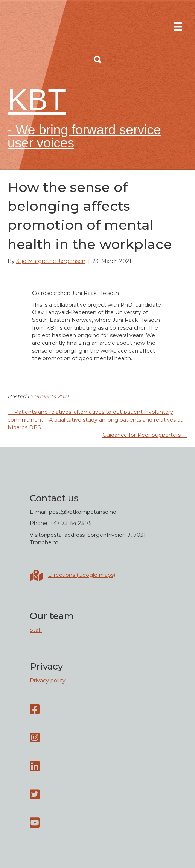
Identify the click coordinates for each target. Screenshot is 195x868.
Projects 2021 (51, 396)
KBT (37, 100)
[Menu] (178, 26)
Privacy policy (48, 681)
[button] (98, 60)
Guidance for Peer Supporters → (145, 435)
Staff (36, 630)
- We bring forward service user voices (84, 136)
